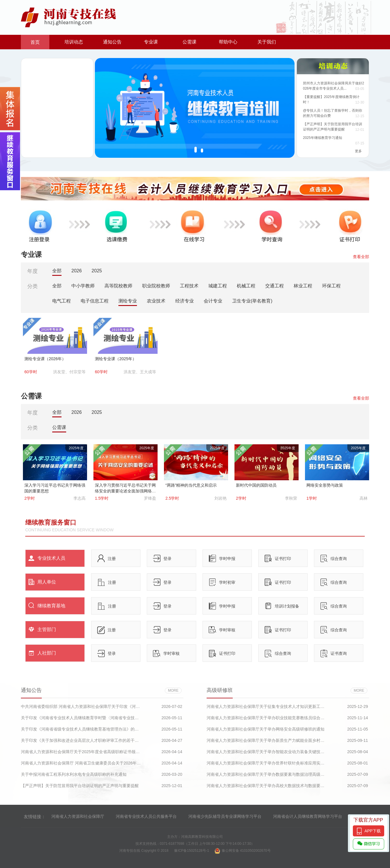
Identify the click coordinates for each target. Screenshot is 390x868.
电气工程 (62, 301)
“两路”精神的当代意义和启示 (191, 485)
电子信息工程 (95, 301)
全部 (57, 271)
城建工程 (218, 286)
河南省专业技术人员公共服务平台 (146, 816)
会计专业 (213, 301)
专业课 (151, 42)
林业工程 (303, 286)
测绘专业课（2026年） (45, 359)
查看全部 (361, 257)
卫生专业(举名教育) (252, 301)
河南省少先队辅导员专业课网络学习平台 (225, 816)
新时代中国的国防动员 (256, 485)
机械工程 (246, 286)
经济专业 (185, 301)
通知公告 (112, 42)
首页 (35, 42)
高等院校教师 (118, 286)
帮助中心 (228, 42)
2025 (97, 271)
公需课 (189, 42)
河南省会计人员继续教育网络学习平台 (308, 816)
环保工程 (331, 286)
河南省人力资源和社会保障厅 (78, 816)
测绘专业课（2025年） (116, 359)
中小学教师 (83, 286)
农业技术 (156, 301)
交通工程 (275, 286)
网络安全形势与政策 (325, 485)
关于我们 (267, 42)
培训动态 (74, 42)
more (173, 691)
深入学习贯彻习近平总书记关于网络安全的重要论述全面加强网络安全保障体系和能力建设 (125, 491)
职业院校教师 (156, 286)
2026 (77, 271)
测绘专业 (128, 301)
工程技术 (189, 286)
